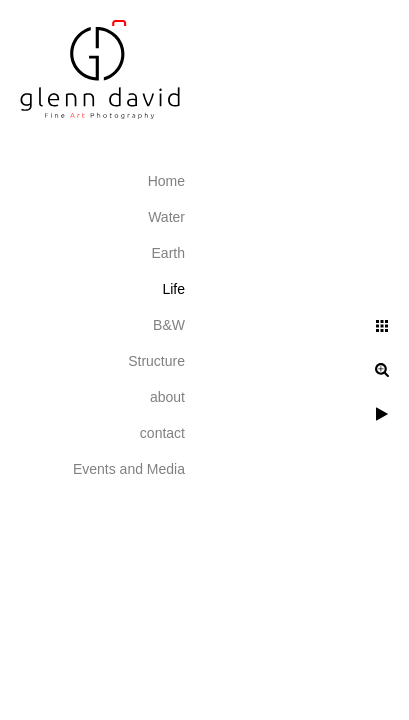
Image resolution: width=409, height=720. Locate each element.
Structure (156, 361)
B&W (169, 325)
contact (162, 433)
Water (166, 217)
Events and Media (129, 469)
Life (173, 289)
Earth (168, 253)
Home (166, 181)
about (167, 397)
